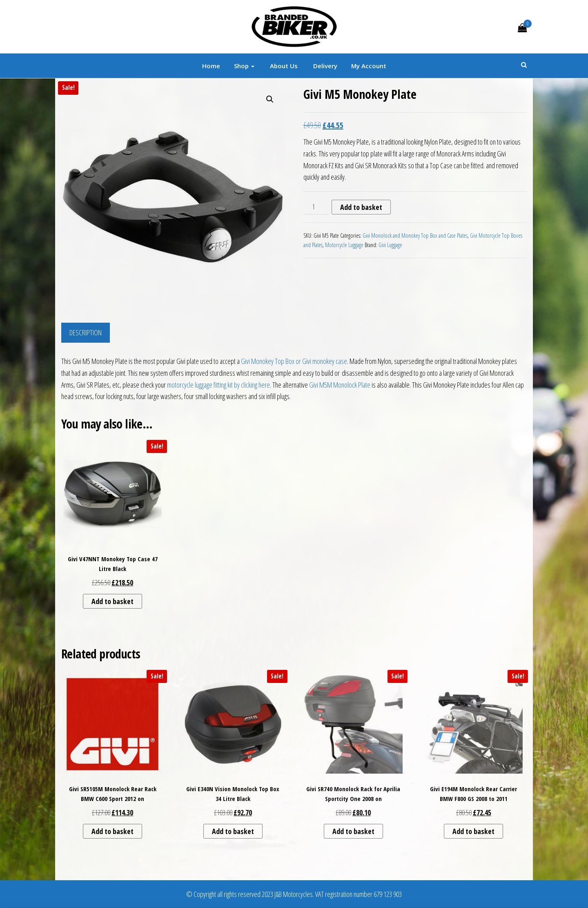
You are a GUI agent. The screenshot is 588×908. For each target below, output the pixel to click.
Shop (244, 66)
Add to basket (361, 207)
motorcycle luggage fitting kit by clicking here (218, 385)
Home (211, 66)
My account (369, 66)
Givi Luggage (390, 245)
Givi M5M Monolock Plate (340, 385)
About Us (283, 66)
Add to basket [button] (112, 601)
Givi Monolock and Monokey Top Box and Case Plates (415, 235)
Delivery (324, 66)
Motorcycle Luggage (344, 245)
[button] (270, 99)
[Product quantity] (317, 207)
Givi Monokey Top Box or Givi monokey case (294, 361)
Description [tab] (86, 332)
